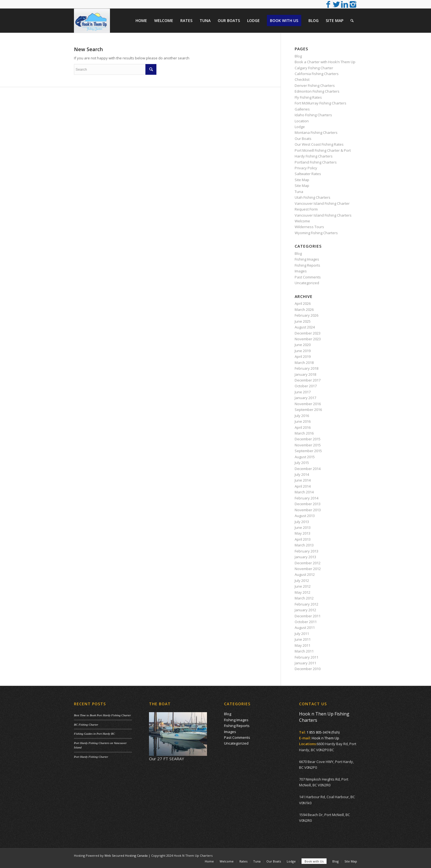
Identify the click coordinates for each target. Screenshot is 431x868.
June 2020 (303, 345)
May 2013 (302, 533)
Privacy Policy (306, 168)
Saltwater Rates (308, 174)
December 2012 (308, 563)
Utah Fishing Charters (313, 197)
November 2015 (308, 445)
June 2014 (303, 480)
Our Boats (303, 139)
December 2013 (308, 504)
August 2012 (305, 574)
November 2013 (308, 510)
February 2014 (306, 498)
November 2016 (308, 404)
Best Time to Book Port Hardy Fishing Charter (102, 715)
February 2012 (306, 604)
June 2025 (303, 321)
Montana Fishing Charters (316, 132)
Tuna (299, 192)
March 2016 (304, 433)
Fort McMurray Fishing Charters (321, 103)
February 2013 (306, 551)
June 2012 (303, 586)
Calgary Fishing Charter (314, 68)
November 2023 (308, 339)
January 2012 (305, 610)
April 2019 (303, 356)
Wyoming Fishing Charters (316, 233)
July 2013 (302, 522)
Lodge (300, 127)
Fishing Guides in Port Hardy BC (94, 734)
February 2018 (306, 368)
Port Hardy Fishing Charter (91, 757)
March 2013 (304, 545)
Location (302, 121)
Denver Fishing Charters (315, 85)
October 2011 (306, 622)
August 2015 (305, 457)
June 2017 (303, 392)
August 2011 (305, 627)
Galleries (302, 109)
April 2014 (303, 486)
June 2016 (303, 421)
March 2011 (304, 651)
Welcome (302, 221)
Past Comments (308, 277)
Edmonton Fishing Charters (317, 91)
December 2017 (308, 380)
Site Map (302, 180)
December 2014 (308, 469)
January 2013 (305, 557)
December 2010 (308, 669)
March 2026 (304, 309)
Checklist (302, 79)
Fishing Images (307, 259)
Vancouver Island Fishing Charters (323, 215)
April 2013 (303, 539)
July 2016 (302, 416)
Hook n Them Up (325, 738)
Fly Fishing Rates (308, 97)
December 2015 (308, 439)
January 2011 (305, 663)
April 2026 (303, 303)
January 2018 (305, 374)
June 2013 (303, 527)
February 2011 (306, 657)
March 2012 (304, 598)
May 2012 (302, 592)
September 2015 (308, 451)
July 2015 (302, 463)
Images (301, 271)
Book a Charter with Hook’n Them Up (325, 62)
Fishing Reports (307, 265)
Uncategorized (307, 283)
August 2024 (305, 327)
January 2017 (305, 398)
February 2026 (306, 315)
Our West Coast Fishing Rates (319, 144)
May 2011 (302, 645)
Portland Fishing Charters (316, 162)
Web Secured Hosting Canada (126, 855)
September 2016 (308, 410)
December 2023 (308, 333)
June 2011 (303, 639)
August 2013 (305, 516)
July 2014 (302, 474)
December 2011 (308, 616)
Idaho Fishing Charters (313, 115)
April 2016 (303, 427)
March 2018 (304, 363)
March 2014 (304, 492)
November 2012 (308, 569)
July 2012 (302, 580)
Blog (298, 56)
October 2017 (306, 386)
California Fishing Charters (317, 74)
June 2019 (303, 351)
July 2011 (302, 634)
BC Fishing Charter (86, 725)
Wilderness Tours (309, 227)
